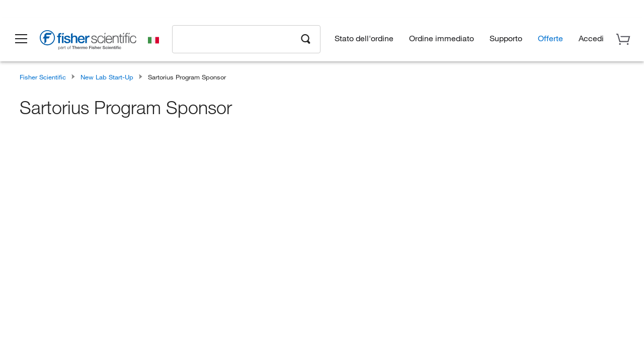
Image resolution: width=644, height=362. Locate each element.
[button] (21, 39)
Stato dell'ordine (364, 38)
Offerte (550, 38)
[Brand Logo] (88, 41)
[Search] (306, 38)
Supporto (506, 38)
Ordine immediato (441, 38)
